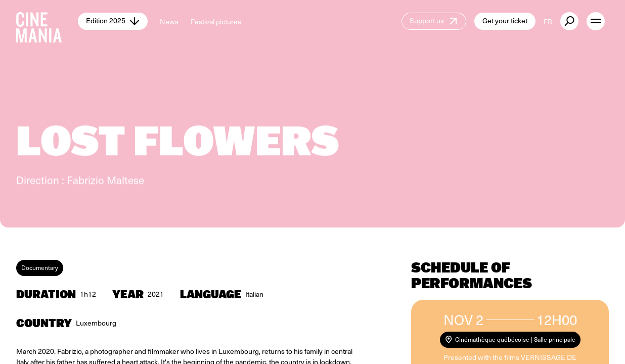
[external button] (569, 21)
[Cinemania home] (47, 21)
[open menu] (596, 21)
